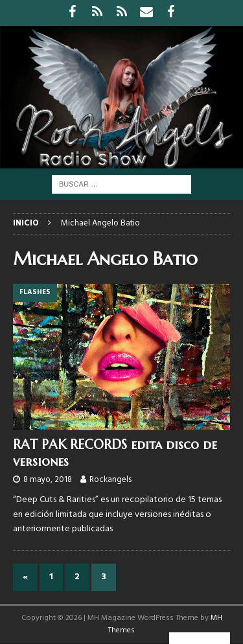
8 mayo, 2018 (48, 480)
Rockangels (110, 480)
